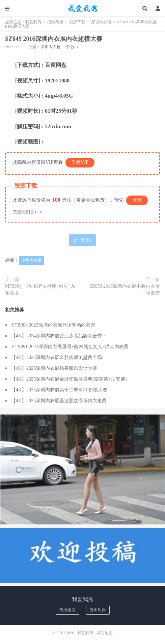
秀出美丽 (67, 610)
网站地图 (105, 633)
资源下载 (77, 22)
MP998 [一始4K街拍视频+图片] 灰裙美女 (40, 290)
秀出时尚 (98, 610)
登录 (137, 200)
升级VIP (80, 162)
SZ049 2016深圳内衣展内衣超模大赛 (54, 39)
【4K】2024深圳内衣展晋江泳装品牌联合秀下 (59, 336)
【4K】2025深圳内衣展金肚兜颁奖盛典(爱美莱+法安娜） (71, 379)
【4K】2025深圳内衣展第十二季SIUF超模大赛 (59, 390)
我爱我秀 (83, 8)
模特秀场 (55, 22)
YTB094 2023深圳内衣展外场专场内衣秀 (53, 325)
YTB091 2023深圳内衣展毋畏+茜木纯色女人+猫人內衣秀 (70, 347)
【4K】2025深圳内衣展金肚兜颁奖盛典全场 (57, 357)
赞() (82, 240)
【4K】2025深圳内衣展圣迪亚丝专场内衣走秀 (59, 401)
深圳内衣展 (101, 22)
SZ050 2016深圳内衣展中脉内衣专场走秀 (125, 290)
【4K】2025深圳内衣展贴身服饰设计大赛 (54, 368)
